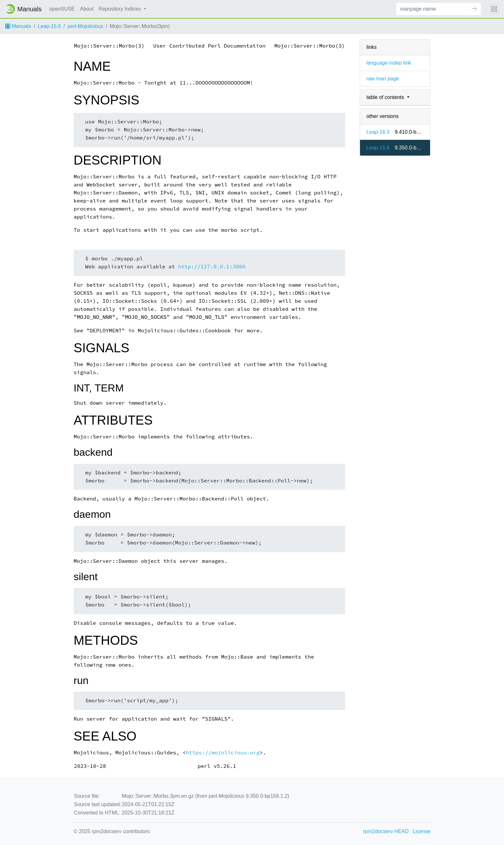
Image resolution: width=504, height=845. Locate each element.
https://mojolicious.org (223, 753)
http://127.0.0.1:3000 (212, 267)
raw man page (383, 79)
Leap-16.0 (378, 132)
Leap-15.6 (49, 26)
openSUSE (62, 9)
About (87, 9)
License (422, 831)
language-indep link (389, 63)
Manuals (18, 26)
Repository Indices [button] (121, 9)
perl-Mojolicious (85, 26)
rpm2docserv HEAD (386, 831)
